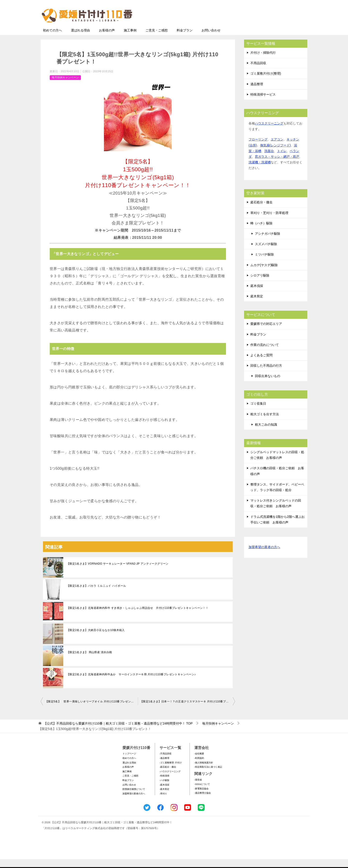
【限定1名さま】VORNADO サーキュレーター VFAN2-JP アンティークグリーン (118, 572)
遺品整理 (257, 93)
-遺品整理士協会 (203, 802)
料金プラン (185, 39)
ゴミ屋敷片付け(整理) (266, 82)
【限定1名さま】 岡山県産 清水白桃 (89, 661)
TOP (118, 732)
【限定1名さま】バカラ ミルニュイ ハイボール (96, 595)
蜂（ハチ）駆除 (261, 232)
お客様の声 (107, 39)
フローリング (258, 148)
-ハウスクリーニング (170, 780)
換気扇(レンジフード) (275, 154)
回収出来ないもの (268, 385)
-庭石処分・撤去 (168, 776)
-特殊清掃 (164, 785)
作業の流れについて (265, 354)
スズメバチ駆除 (266, 253)
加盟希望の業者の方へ (264, 556)
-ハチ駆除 (164, 789)
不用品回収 (258, 72)
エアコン (277, 148)
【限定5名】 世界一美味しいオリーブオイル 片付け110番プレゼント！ (91, 710)
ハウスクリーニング (269, 132)
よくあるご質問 (261, 364)
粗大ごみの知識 (266, 433)
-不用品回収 (166, 762)
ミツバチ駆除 (264, 263)
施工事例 (130, 39)
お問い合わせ (211, 39)
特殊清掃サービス (263, 103)
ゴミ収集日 (258, 412)
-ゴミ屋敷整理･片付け (171, 771)
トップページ (129, 762)
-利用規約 (199, 767)
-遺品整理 (164, 767)
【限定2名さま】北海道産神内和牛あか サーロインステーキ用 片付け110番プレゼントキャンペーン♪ (131, 683)
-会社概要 (199, 762)
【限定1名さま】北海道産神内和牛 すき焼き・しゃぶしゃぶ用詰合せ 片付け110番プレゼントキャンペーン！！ (138, 617)
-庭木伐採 (164, 794)
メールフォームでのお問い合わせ (265, 26)
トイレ (282, 160)
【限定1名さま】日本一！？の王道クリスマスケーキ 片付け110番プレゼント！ (188, 710)
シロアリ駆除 (260, 284)
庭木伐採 (257, 295)
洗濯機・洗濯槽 (260, 171)
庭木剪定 (257, 305)
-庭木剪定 (164, 798)
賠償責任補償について (134, 798)
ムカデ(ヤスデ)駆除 (264, 274)
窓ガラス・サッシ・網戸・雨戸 (277, 165)
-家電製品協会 (201, 797)
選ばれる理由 (80, 39)
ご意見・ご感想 (157, 39)
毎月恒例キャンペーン (65, 86)
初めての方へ (52, 39)
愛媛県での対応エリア (266, 333)
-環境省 (198, 789)
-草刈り (163, 802)
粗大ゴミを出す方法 (265, 423)
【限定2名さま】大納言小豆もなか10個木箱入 (96, 639)
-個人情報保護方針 (204, 771)
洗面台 (269, 160)
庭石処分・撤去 (261, 211)
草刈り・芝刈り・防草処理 (269, 222)
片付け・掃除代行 (263, 61)
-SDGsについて (202, 793)
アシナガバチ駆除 (268, 242)
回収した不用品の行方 (266, 374)
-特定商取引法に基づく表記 (208, 776)
